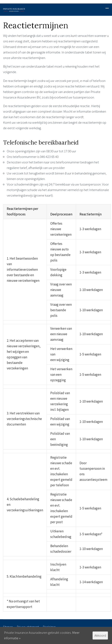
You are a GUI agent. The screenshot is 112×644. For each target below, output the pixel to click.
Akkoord (100, 635)
